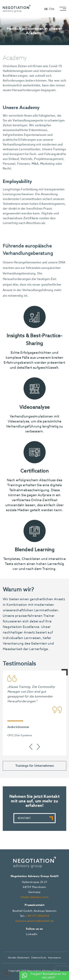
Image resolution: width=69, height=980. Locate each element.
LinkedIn (32, 934)
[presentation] (31, 747)
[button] (7, 973)
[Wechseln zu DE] (48, 9)
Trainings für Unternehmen (34, 766)
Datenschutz (39, 958)
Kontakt (24, 818)
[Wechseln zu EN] (52, 9)
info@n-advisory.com (35, 897)
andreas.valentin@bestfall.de (34, 921)
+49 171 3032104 (38, 916)
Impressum (55, 958)
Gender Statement (19, 958)
